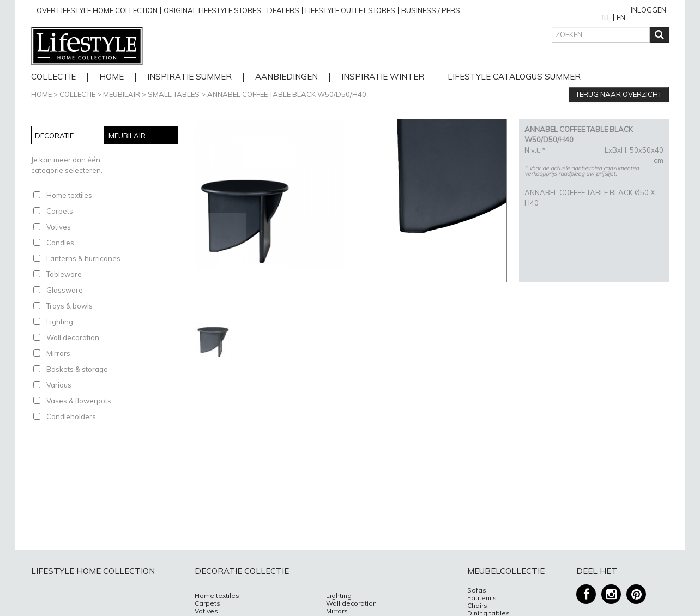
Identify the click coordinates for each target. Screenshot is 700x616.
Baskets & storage (77, 369)
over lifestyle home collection (97, 10)
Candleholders (71, 416)
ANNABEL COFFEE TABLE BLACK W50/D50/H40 (287, 94)
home (111, 77)
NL (606, 17)
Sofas (477, 590)
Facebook (586, 594)
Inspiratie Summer (189, 77)
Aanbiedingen (286, 77)
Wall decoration (73, 337)
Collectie (53, 77)
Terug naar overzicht (619, 94)
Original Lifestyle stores (212, 10)
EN (621, 17)
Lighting (60, 322)
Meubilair (122, 94)
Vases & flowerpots (79, 401)
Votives (59, 227)
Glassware (65, 290)
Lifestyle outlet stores (350, 10)
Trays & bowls (70, 306)
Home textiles (69, 195)
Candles (60, 243)
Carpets (60, 211)
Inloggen (648, 10)
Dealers (283, 10)
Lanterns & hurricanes (83, 258)
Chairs (477, 606)
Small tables (174, 94)
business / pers (431, 10)
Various (59, 385)
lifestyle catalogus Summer (514, 77)
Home (41, 94)
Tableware (64, 274)
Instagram (611, 594)
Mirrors (58, 353)
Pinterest (636, 594)
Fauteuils (482, 598)
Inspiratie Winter (383, 77)
